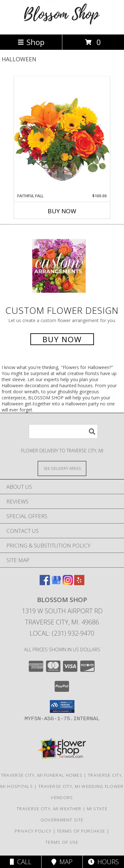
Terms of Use (62, 842)
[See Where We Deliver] (62, 468)
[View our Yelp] (79, 583)
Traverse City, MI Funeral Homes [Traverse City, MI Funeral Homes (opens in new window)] (42, 775)
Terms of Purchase (81, 831)
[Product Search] (63, 431)
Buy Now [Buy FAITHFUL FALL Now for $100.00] (62, 211)
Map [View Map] (62, 862)
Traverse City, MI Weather (49, 809)
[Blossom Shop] (62, 25)
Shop (31, 42)
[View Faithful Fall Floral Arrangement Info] (62, 135)
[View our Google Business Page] (56, 583)
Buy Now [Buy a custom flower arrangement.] (62, 339)
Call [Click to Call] (21, 862)
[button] (62, 706)
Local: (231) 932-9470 (62, 633)
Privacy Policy (33, 831)
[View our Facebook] (45, 583)
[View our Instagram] (68, 583)
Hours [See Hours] (103, 862)
